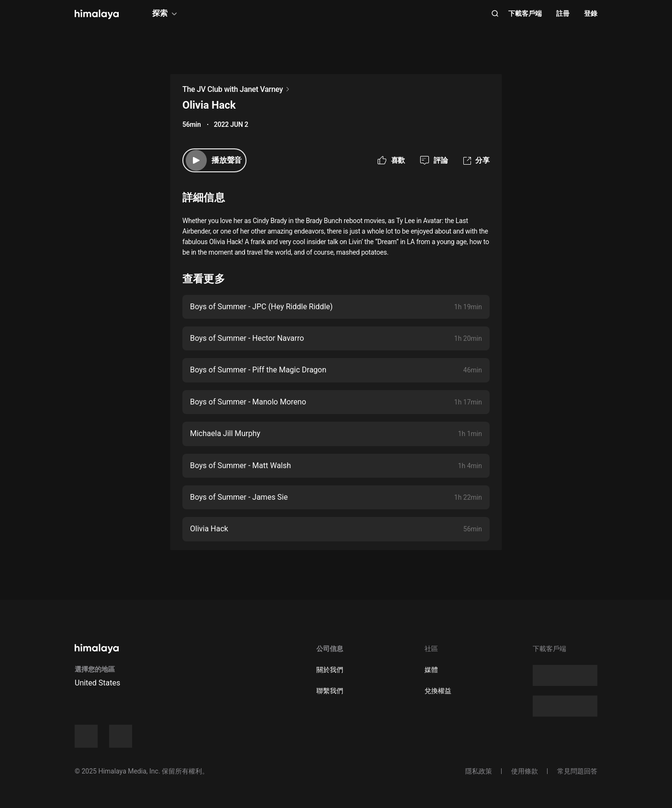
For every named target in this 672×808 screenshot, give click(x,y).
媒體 (431, 670)
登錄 (591, 13)
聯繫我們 (330, 691)
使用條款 (525, 771)
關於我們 (330, 670)
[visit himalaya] (97, 14)
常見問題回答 (577, 771)
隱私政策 (479, 771)
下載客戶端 (525, 13)
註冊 (563, 13)
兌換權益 (438, 691)
